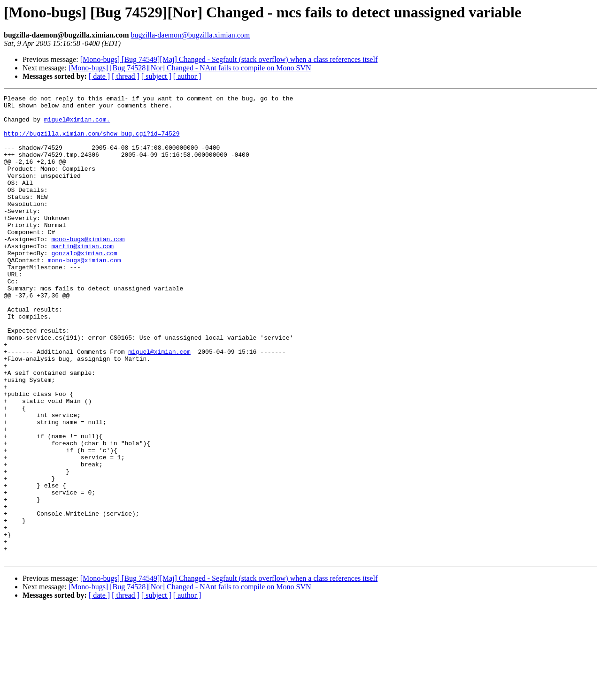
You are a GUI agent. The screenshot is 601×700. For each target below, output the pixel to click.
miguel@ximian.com (159, 403)
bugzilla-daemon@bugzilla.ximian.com (190, 35)
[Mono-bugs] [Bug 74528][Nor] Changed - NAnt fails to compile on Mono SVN (190, 68)
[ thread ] (126, 76)
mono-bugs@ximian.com (88, 268)
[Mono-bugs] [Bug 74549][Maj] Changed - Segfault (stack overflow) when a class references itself (229, 59)
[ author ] (187, 76)
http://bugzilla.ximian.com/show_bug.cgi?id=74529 (92, 142)
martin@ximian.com (82, 277)
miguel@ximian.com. (77, 125)
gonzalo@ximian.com (84, 285)
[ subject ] (156, 76)
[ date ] (99, 76)
